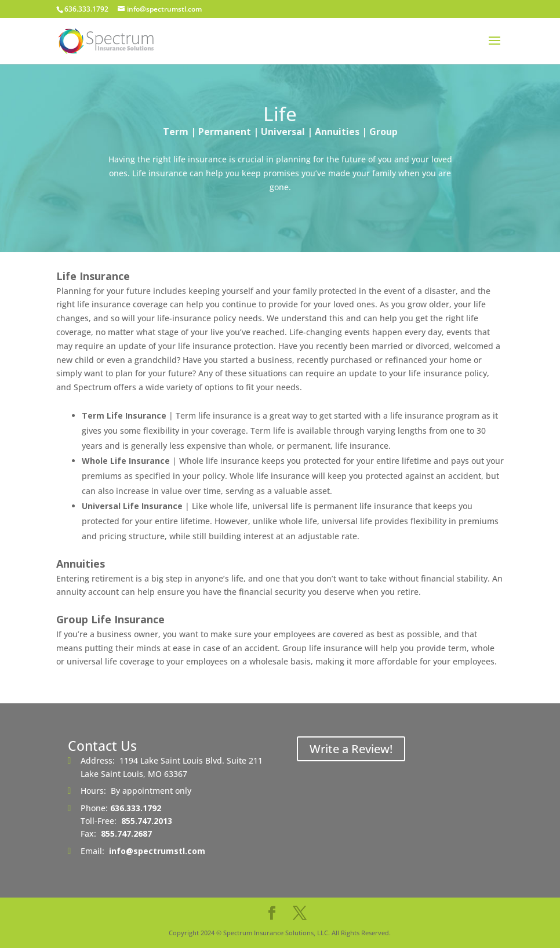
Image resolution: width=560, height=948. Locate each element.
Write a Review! (351, 749)
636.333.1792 (136, 808)
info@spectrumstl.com (157, 851)
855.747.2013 (147, 821)
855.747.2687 (126, 833)
